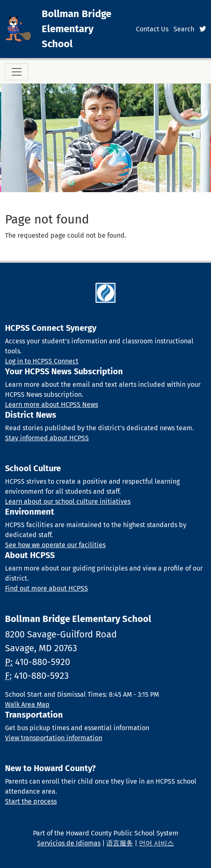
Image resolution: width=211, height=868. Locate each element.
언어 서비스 (156, 843)
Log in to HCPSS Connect (42, 361)
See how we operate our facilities (55, 545)
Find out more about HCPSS (46, 588)
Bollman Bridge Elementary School (77, 29)
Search (184, 29)
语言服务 (120, 843)
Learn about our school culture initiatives (68, 501)
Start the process (31, 801)
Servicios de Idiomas (69, 843)
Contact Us (152, 29)
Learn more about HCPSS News (51, 405)
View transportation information (54, 738)
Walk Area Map (27, 704)
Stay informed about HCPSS (47, 438)
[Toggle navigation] (17, 72)
